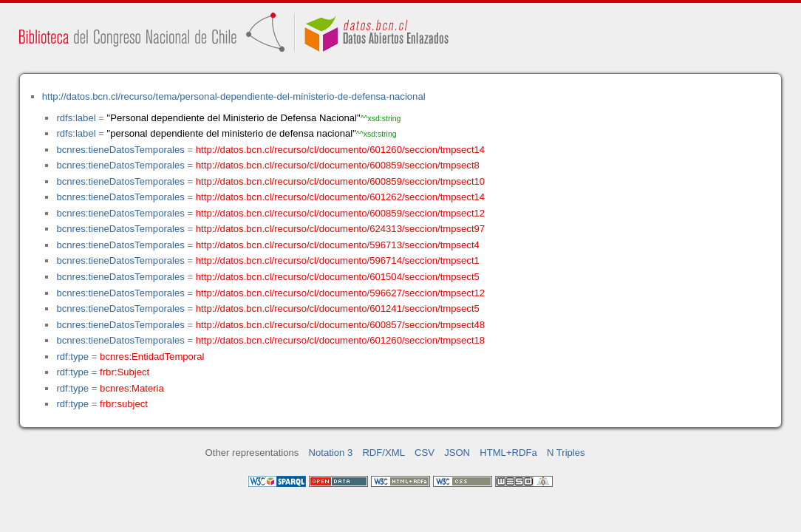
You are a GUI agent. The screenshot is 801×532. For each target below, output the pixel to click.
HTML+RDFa (508, 453)
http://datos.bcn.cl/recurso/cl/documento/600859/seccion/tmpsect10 (340, 181)
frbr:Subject (125, 372)
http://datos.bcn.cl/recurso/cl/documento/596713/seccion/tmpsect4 (338, 245)
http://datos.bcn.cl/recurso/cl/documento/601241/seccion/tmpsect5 (338, 308)
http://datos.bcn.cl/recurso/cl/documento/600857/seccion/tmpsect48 (340, 325)
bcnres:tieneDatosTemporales (120, 150)
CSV (425, 453)
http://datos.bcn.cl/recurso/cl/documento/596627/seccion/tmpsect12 (340, 293)
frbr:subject (124, 404)
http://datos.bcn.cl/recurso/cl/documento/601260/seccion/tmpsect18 (340, 340)
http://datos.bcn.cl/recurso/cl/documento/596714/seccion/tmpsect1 (338, 260)
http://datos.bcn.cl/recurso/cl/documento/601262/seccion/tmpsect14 (340, 197)
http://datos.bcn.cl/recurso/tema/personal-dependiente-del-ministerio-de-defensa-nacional (234, 96)
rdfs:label (76, 118)
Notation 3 (331, 453)
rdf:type (72, 357)
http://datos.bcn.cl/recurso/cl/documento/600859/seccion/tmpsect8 (338, 165)
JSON (457, 453)
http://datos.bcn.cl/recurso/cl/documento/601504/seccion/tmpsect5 (338, 277)
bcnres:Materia (132, 388)
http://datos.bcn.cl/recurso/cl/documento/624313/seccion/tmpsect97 (340, 229)
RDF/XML (384, 453)
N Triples (566, 453)
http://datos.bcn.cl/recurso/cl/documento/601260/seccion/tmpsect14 (340, 150)
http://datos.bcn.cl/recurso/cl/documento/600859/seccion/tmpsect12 (340, 213)
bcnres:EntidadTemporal (152, 357)
